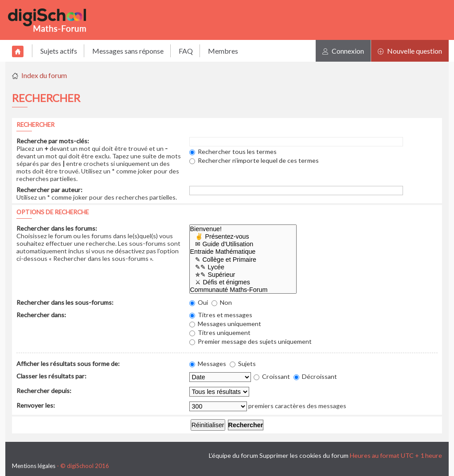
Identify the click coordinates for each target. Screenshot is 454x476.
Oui (199, 302)
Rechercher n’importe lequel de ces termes (254, 160)
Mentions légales (34, 466)
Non (222, 302)
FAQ (186, 51)
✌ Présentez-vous (243, 237)
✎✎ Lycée (243, 267)
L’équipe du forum (233, 455)
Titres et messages (221, 315)
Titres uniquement (220, 332)
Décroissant (315, 376)
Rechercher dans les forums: (57, 228)
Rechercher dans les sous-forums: (65, 302)
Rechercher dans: (41, 315)
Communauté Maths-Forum (243, 290)
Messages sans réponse (128, 51)
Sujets (243, 364)
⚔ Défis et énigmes (243, 282)
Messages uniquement (225, 324)
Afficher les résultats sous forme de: (68, 364)
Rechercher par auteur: (49, 190)
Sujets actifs (59, 51)
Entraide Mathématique (243, 252)
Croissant (272, 376)
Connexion (343, 51)
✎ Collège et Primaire (243, 260)
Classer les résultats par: (51, 376)
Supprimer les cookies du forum (304, 455)
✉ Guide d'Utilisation (243, 244)
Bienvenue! (243, 229)
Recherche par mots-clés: (53, 141)
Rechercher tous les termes (233, 151)
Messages (208, 364)
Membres (223, 51)
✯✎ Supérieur (243, 275)
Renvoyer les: (36, 405)
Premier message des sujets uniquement (250, 341)
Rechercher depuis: (44, 391)
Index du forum (44, 75)
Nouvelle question (410, 51)
